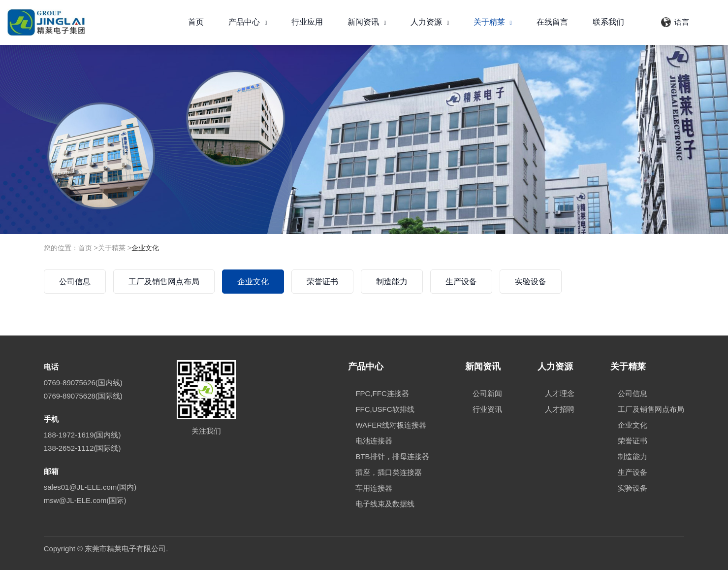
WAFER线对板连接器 (391, 425)
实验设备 (531, 282)
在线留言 (552, 22)
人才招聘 (560, 409)
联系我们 (608, 22)
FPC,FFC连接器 (382, 393)
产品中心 (248, 22)
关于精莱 (493, 22)
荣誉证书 (322, 282)
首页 (196, 22)
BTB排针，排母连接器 (392, 456)
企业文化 (145, 248)
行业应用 (307, 22)
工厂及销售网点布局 (164, 282)
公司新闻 (487, 393)
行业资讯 (487, 409)
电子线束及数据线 (385, 504)
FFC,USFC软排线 (385, 409)
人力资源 (430, 22)
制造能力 (392, 282)
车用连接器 (374, 488)
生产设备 (461, 282)
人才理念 (560, 393)
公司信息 (75, 282)
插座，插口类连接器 (389, 472)
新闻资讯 (367, 22)
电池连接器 (374, 441)
